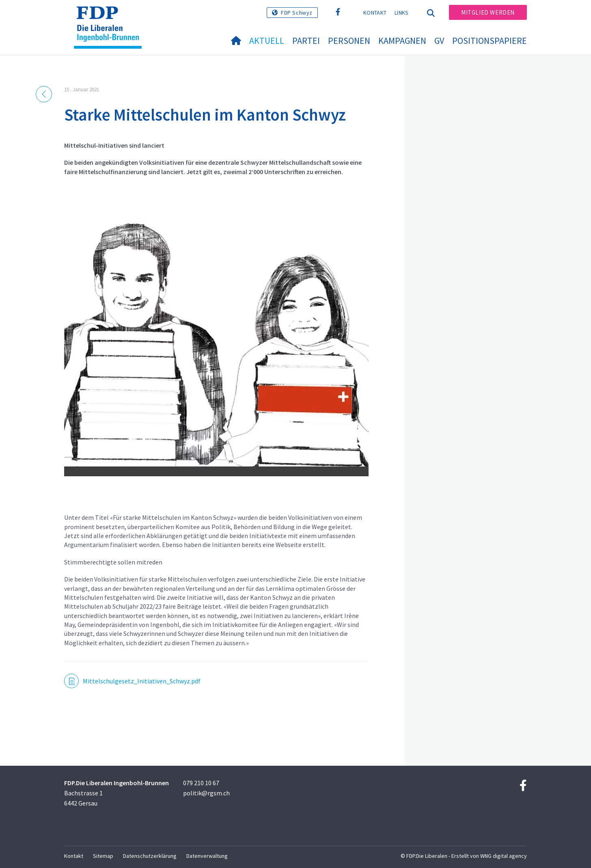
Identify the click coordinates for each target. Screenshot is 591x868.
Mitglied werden (488, 12)
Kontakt (375, 13)
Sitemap (103, 856)
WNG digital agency (504, 856)
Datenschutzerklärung (150, 856)
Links (402, 13)
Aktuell (267, 41)
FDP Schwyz (297, 13)
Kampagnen (402, 41)
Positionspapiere (490, 41)
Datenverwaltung (207, 856)
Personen (349, 41)
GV (439, 41)
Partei (306, 41)
